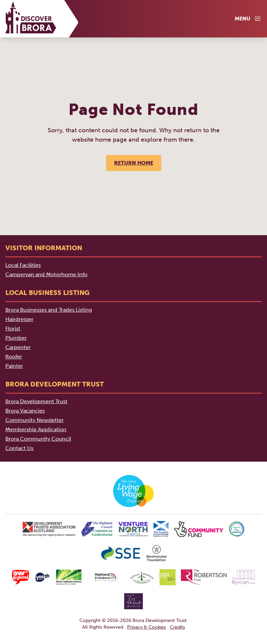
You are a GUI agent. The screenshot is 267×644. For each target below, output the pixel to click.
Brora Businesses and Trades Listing (49, 310)
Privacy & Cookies (147, 627)
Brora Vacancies (25, 411)
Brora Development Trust (36, 401)
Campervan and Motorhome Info (46, 274)
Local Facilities (23, 265)
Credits (177, 627)
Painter (14, 366)
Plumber (16, 338)
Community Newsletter (35, 420)
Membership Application (36, 429)
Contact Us (19, 448)
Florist (13, 329)
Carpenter (18, 347)
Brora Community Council (38, 439)
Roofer (14, 357)
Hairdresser (19, 319)
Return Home (134, 163)
